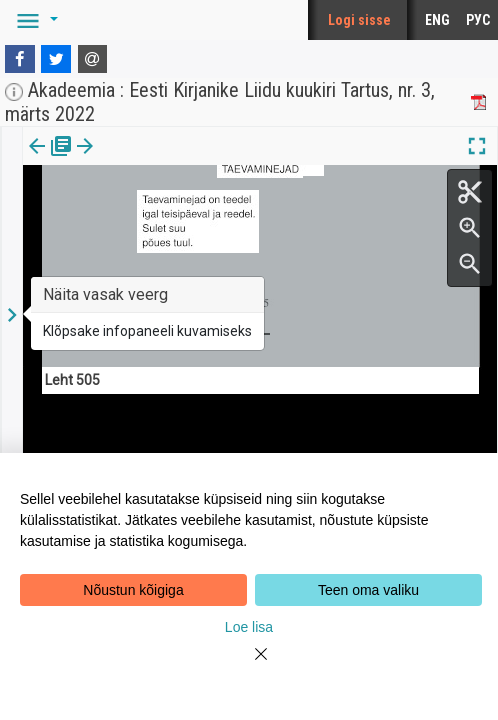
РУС (478, 20)
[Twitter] (56, 59)
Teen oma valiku (368, 590)
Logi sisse (359, 20)
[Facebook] (20, 59)
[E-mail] (93, 59)
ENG (437, 20)
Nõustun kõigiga (133, 590)
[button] (34, 20)
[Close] (249, 666)
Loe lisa (249, 627)
